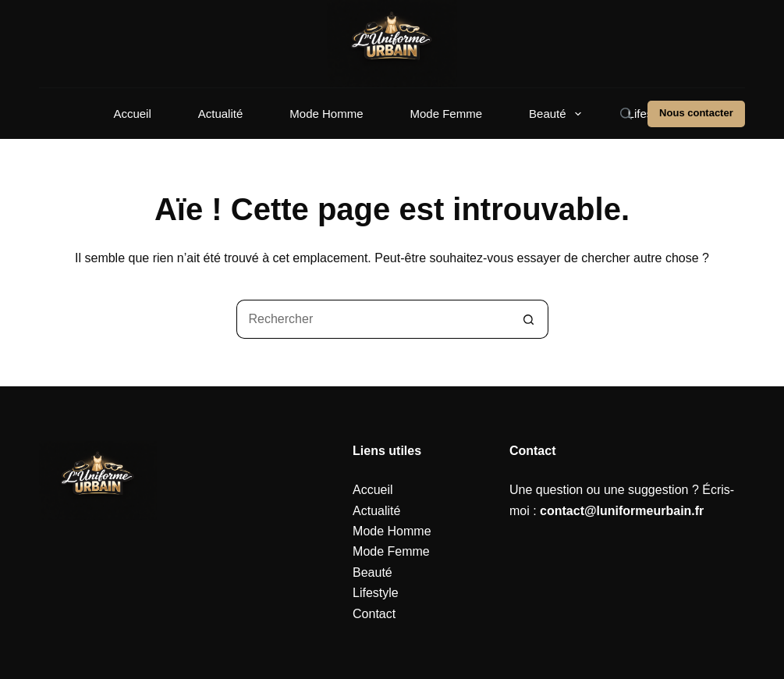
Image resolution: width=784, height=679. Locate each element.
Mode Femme (447, 114)
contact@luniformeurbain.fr (622, 511)
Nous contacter (696, 113)
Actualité (221, 114)
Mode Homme (326, 114)
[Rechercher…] (373, 319)
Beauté (558, 114)
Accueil (132, 114)
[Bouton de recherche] (529, 319)
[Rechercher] (626, 114)
